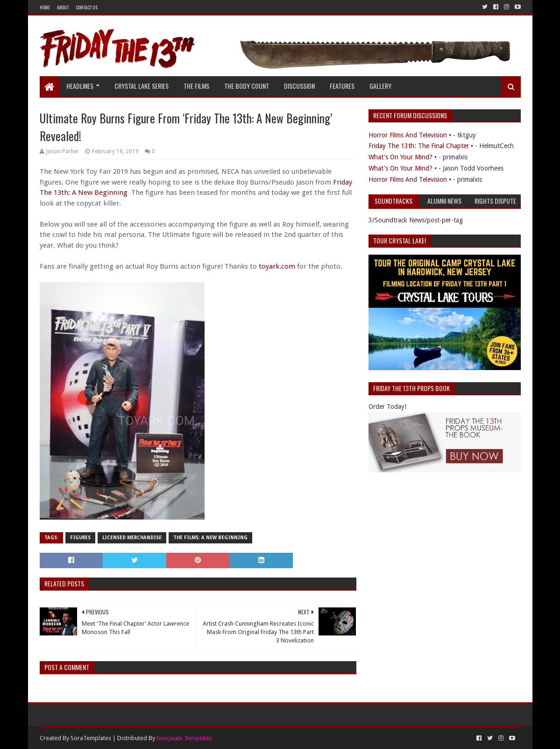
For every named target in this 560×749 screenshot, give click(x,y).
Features (342, 86)
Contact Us (87, 7)
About (63, 7)
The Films (196, 86)
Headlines (80, 86)
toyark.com (277, 266)
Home (45, 7)
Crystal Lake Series (142, 86)
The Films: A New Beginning (210, 538)
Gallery (380, 86)
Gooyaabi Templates (184, 738)
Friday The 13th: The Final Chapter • (421, 146)
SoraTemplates (91, 738)
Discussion (299, 86)
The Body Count (247, 86)
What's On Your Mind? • (403, 157)
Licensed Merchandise (132, 538)
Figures (80, 538)
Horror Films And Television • (410, 135)
